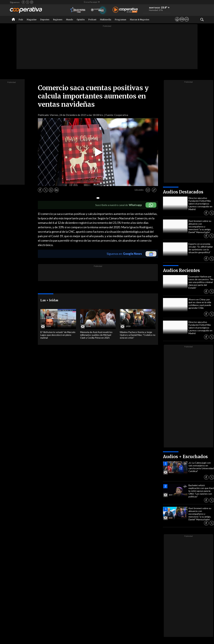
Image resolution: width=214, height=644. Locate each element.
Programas (120, 20)
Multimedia (106, 20)
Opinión (81, 20)
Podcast (92, 20)
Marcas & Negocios (140, 20)
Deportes (45, 20)
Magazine (32, 20)
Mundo (70, 20)
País (21, 20)
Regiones (58, 20)
